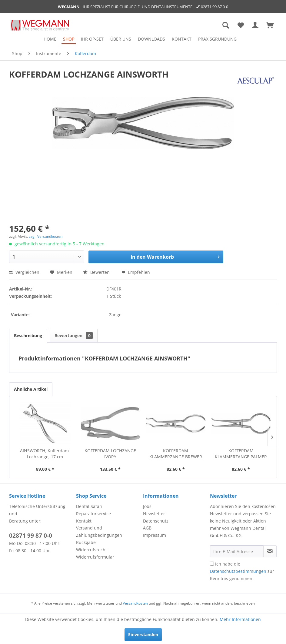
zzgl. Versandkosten (46, 236)
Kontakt (84, 521)
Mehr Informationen (240, 619)
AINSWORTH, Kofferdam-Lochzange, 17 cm (45, 454)
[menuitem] (50, 39)
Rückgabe (86, 542)
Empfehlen (136, 272)
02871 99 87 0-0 (215, 7)
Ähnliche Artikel (31, 389)
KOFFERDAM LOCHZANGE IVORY (110, 454)
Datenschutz (156, 521)
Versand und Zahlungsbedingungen (99, 531)
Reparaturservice (93, 514)
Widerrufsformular (95, 557)
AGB (147, 528)
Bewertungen (74, 335)
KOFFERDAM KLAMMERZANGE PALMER (241, 454)
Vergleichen (24, 272)
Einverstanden (143, 634)
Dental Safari (89, 506)
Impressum (155, 535)
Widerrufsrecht (91, 550)
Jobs (147, 506)
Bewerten (97, 272)
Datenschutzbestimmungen (238, 571)
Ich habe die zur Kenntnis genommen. (242, 571)
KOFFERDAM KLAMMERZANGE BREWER (176, 454)
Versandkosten (135, 603)
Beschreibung (28, 335)
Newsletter (154, 514)
